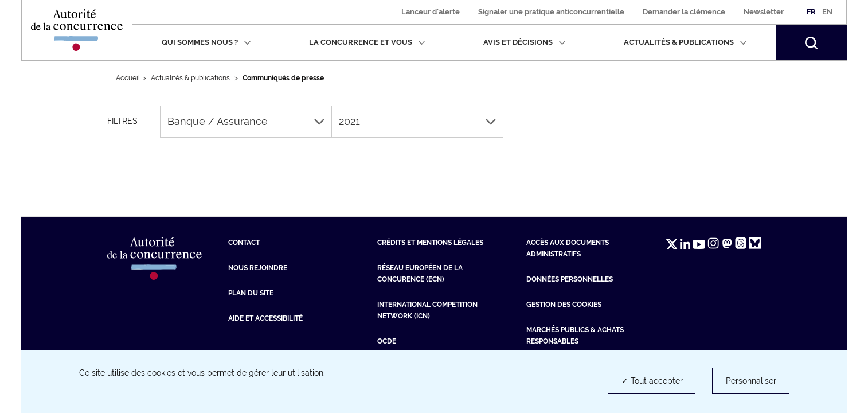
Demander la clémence (684, 12)
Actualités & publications (685, 42)
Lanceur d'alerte (431, 12)
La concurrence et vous (367, 42)
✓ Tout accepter (652, 381)
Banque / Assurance (246, 121)
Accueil (128, 78)
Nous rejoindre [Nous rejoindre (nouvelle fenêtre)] (258, 268)
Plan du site (251, 293)
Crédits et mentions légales (430, 243)
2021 (417, 121)
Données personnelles (570, 279)
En (827, 12)
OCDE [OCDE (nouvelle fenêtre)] (387, 341)
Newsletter (764, 12)
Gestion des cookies (564, 305)
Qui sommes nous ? (206, 42)
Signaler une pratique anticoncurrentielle (551, 12)
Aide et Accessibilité (265, 318)
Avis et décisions (525, 42)
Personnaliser (751, 381)
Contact (244, 243)
